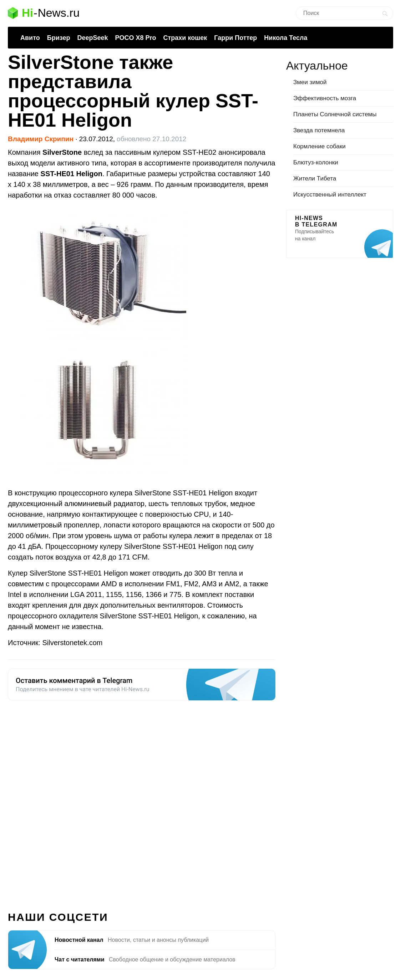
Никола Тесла (286, 38)
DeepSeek (92, 38)
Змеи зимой (310, 82)
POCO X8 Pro (135, 38)
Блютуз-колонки (316, 162)
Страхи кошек (185, 38)
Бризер (59, 38)
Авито (30, 38)
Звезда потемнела (319, 130)
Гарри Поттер (235, 38)
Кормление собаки (319, 146)
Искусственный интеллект (330, 195)
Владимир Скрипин (41, 139)
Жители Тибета (315, 178)
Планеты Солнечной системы (335, 114)
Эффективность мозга (325, 98)
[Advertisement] (142, 802)
